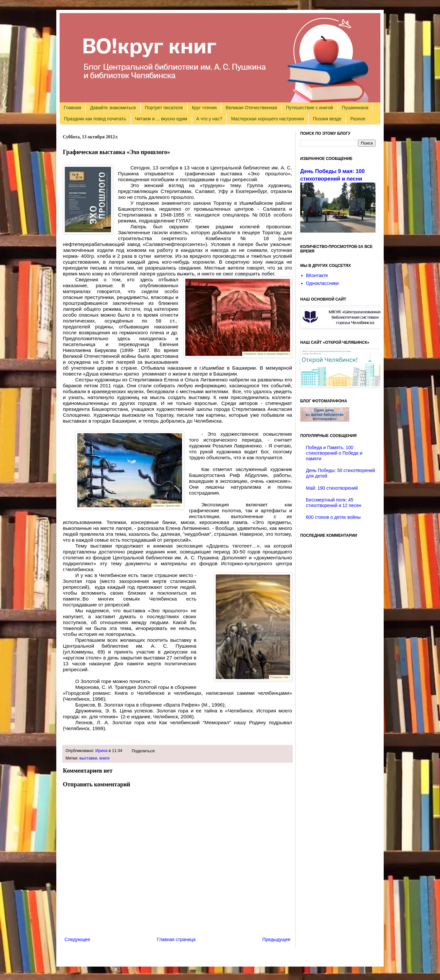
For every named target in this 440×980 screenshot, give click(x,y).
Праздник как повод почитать (95, 119)
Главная (73, 108)
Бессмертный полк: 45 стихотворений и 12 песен (334, 503)
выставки (88, 758)
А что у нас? (209, 119)
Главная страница (176, 939)
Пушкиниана (355, 108)
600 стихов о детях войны (333, 517)
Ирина (101, 751)
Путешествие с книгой (309, 108)
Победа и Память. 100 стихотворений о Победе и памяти (334, 453)
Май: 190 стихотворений (332, 488)
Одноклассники (322, 283)
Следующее (77, 939)
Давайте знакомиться (113, 108)
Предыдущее (276, 939)
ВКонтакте (317, 275)
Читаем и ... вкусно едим (161, 119)
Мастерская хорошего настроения (267, 119)
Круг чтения (204, 108)
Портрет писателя (164, 108)
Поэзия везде (327, 119)
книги (104, 758)
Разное (358, 119)
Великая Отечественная (251, 108)
